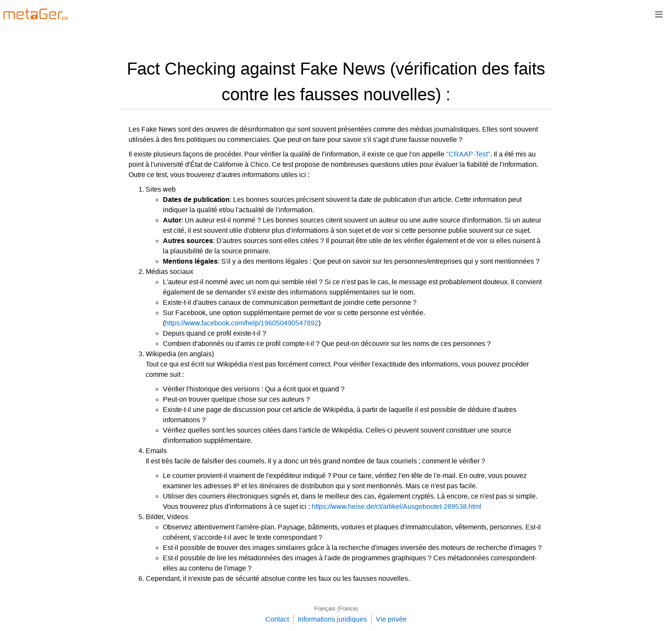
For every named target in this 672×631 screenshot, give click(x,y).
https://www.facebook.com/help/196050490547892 (242, 323)
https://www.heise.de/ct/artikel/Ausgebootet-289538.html (396, 506)
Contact (277, 619)
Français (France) (336, 608)
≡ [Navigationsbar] (659, 14)
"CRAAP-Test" (468, 154)
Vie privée (391, 619)
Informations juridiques (332, 619)
